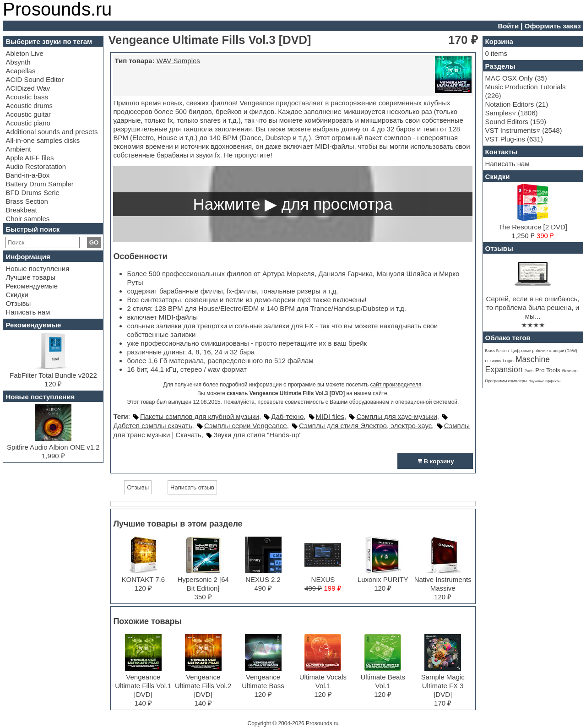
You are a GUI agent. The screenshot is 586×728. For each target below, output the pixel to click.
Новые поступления (37, 269)
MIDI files (330, 416)
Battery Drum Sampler (39, 184)
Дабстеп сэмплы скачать (152, 426)
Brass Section (27, 201)
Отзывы (18, 303)
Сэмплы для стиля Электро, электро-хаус (365, 426)
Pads (529, 371)
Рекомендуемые (32, 286)
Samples (499, 113)
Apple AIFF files (30, 158)
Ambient (18, 149)
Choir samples (27, 219)
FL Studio (493, 361)
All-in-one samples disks (43, 140)
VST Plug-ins (505, 139)
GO (94, 242)
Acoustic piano (28, 123)
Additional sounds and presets (52, 132)
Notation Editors (510, 104)
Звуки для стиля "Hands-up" (258, 435)
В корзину (435, 461)
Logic (508, 361)
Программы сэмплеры (506, 381)
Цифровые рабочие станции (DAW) (544, 351)
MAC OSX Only (509, 78)
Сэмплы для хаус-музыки (396, 416)
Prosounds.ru (322, 723)
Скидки (17, 295)
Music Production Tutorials (526, 87)
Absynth (18, 62)
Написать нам (28, 312)
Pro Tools (548, 370)
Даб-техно (287, 416)
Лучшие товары (30, 277)
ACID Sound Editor (35, 79)
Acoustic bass (27, 97)
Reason (570, 371)
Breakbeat (21, 210)
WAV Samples (178, 61)
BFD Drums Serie (33, 193)
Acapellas (20, 71)
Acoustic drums (29, 106)
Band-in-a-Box (27, 175)
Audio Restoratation (36, 166)
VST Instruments (511, 130)
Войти (508, 26)
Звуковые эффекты (545, 381)
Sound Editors (507, 122)
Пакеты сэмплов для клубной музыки (200, 416)
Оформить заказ (553, 26)
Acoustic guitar (28, 114)
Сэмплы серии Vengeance (246, 426)
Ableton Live (24, 53)
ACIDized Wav (28, 88)
